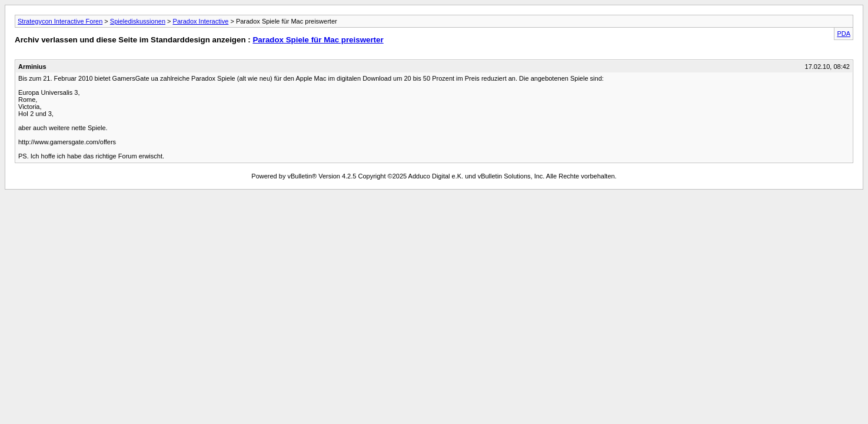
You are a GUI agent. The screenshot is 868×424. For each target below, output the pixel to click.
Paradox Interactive (201, 21)
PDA (844, 34)
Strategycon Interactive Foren (60, 21)
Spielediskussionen (138, 21)
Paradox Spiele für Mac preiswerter (318, 40)
